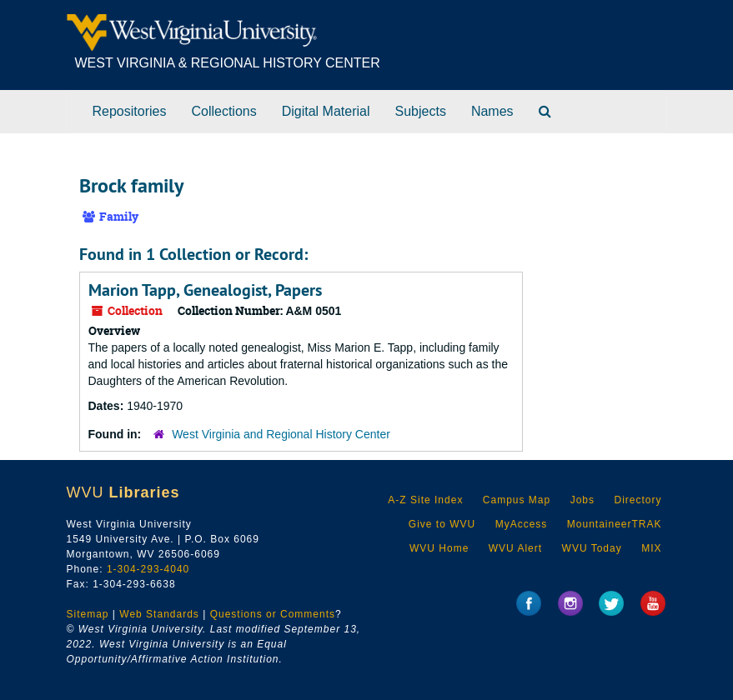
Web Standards (159, 614)
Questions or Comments (273, 614)
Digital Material (326, 111)
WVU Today (592, 548)
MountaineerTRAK (615, 524)
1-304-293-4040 (148, 569)
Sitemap (88, 614)
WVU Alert (515, 548)
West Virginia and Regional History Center (281, 434)
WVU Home (439, 548)
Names (492, 111)
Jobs (582, 500)
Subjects (421, 111)
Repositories (130, 111)
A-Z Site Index (425, 500)
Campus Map (517, 500)
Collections (223, 111)
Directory (638, 500)
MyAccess (522, 524)
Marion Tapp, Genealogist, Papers (205, 290)
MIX (651, 548)
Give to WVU (442, 524)
